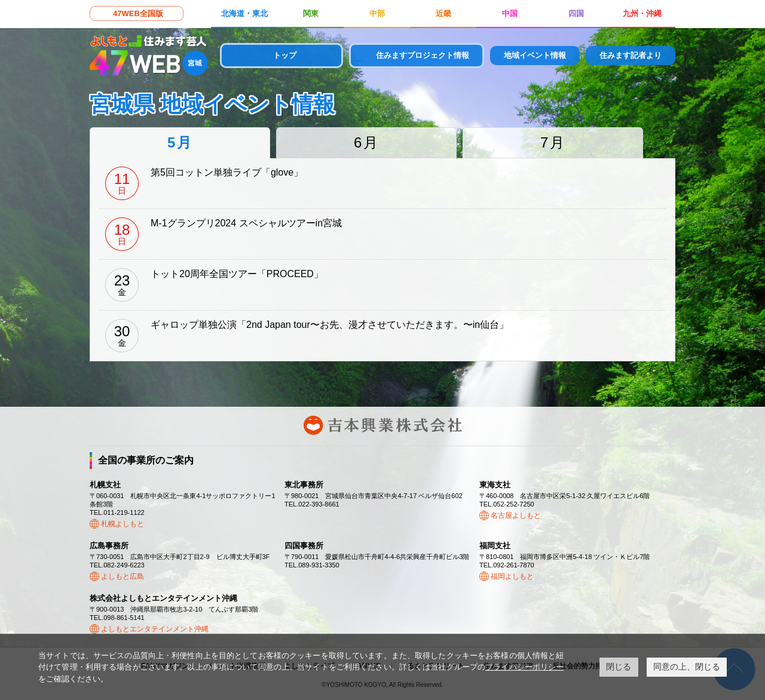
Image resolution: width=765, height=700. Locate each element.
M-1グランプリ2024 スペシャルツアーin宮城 (246, 223)
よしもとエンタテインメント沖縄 (155, 629)
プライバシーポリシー (524, 667)
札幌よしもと (123, 524)
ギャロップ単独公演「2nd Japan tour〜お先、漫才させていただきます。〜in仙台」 (330, 325)
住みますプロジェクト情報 (423, 55)
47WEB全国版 (138, 13)
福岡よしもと (512, 576)
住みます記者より (631, 55)
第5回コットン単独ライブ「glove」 (227, 172)
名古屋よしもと (516, 515)
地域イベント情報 (535, 55)
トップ (285, 55)
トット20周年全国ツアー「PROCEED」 (237, 274)
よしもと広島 (123, 576)
